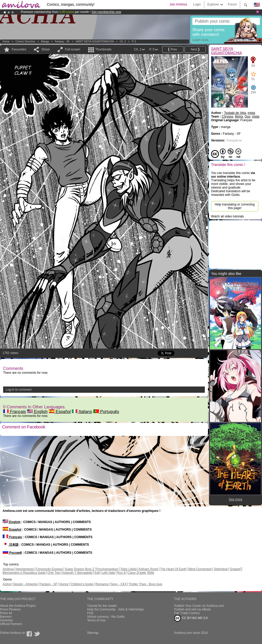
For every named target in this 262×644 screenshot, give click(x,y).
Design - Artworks (25, 584)
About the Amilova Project (18, 606)
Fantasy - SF (62, 41)
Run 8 (121, 573)
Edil (97, 573)
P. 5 (134, 41)
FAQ (90, 613)
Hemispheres (25, 569)
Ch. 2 (123, 41)
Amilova (8, 569)
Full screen (73, 49)
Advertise (6, 620)
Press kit (6, 613)
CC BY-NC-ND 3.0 (191, 618)
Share (45, 49)
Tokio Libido (129, 569)
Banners (6, 617)
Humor (64, 584)
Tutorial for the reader (102, 606)
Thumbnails (103, 49)
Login (197, 4)
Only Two (54, 573)
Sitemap (93, 633)
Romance (102, 584)
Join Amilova (178, 4)
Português (106, 412)
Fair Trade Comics (187, 613)
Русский (12, 553)
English (37, 412)
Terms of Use (96, 620)
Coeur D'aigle (137, 573)
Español (60, 412)
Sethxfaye (221, 569)
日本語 (11, 545)
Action (7, 584)
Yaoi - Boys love (151, 584)
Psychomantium (107, 569)
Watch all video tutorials (227, 216)
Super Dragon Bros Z (79, 569)
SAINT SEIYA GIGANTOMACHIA (95, 41)
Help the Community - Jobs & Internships (115, 609)
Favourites (19, 49)
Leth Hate (108, 573)
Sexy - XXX (119, 584)
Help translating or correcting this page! (235, 206)
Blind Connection (200, 569)
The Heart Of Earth (173, 569)
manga (45, 41)
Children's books (82, 584)
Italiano (82, 412)
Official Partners (11, 624)
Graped (235, 569)
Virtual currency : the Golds (106, 617)
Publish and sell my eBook (192, 609)
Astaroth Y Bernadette (77, 573)
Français (15, 412)
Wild (151, 573)
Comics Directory (25, 41)
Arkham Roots (148, 569)
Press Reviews (10, 609)
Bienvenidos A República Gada (24, 573)
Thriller (134, 584)
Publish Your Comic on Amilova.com (199, 606)
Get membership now (106, 12)
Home (6, 41)
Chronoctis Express (49, 569)
